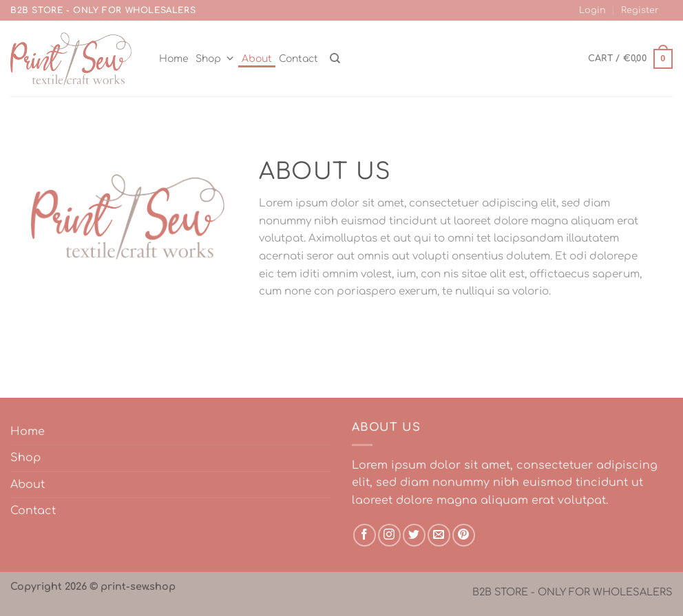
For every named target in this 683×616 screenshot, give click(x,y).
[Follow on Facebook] (365, 535)
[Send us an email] (439, 535)
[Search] (335, 59)
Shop (215, 59)
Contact (298, 59)
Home (174, 59)
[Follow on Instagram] (389, 535)
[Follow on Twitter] (414, 535)
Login (592, 10)
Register (640, 10)
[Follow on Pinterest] (464, 535)
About (257, 59)
